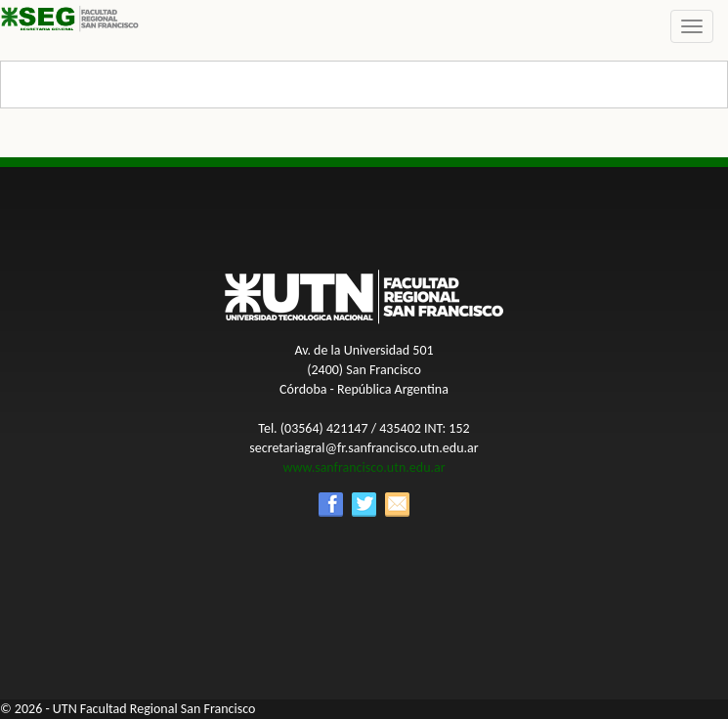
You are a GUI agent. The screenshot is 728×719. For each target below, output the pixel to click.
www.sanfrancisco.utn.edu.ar (364, 467)
